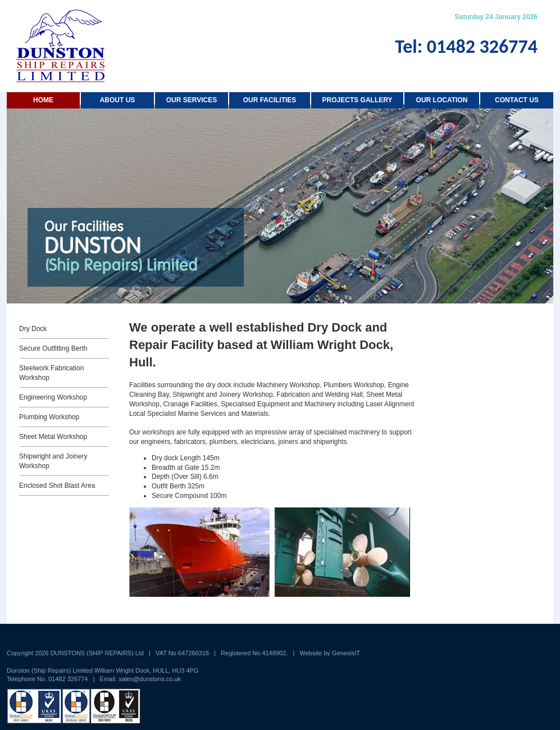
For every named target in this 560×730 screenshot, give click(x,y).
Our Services (192, 100)
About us (118, 100)
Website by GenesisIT (330, 653)
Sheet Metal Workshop (53, 437)
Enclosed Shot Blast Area (57, 486)
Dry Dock (33, 329)
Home (43, 100)
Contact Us (517, 100)
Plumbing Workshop (49, 417)
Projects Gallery (358, 100)
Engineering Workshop (53, 397)
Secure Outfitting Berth (53, 348)
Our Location (442, 100)
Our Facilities (270, 100)
